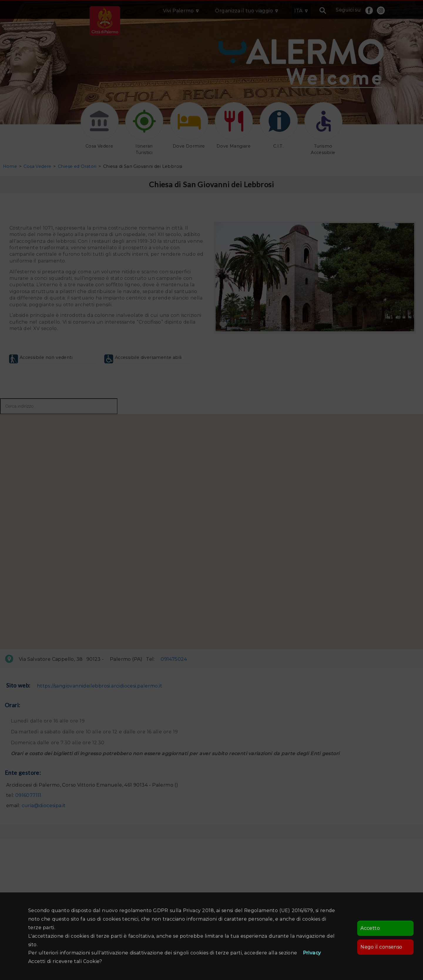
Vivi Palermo (178, 11)
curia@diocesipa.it (44, 806)
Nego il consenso (381, 947)
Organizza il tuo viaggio (244, 11)
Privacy (312, 953)
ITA (298, 11)
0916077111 (28, 795)
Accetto (370, 928)
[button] (269, 594)
